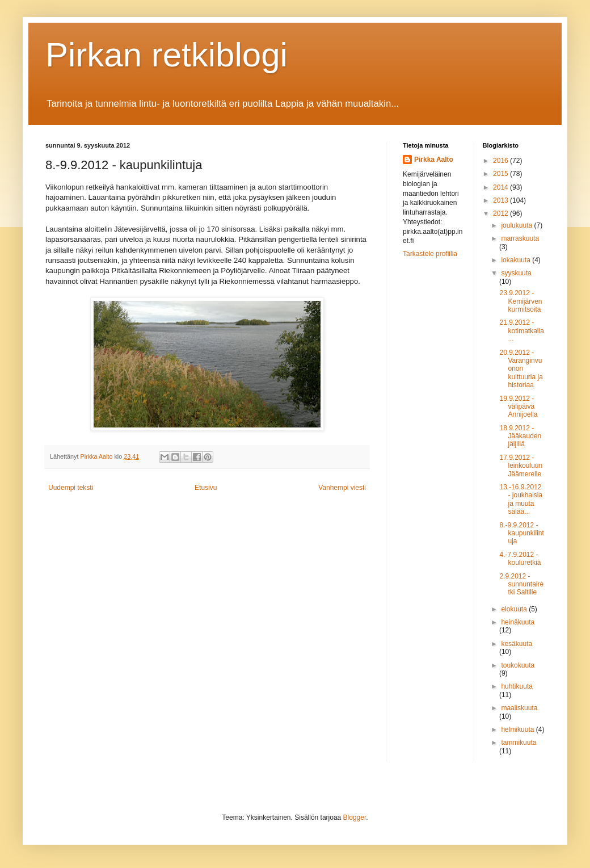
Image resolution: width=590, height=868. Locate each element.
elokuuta (515, 609)
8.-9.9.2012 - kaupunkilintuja (521, 533)
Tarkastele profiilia (430, 254)
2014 (501, 187)
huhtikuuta (517, 686)
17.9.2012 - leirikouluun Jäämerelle (521, 466)
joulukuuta (517, 225)
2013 (501, 200)
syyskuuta (516, 273)
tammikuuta (519, 743)
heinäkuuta (518, 622)
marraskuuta (520, 238)
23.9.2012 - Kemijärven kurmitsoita (521, 301)
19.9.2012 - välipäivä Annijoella (518, 407)
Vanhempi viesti (342, 488)
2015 (501, 174)
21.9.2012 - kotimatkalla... (521, 331)
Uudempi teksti (71, 488)
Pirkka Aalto (434, 160)
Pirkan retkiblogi (167, 55)
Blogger (355, 817)
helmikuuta (518, 729)
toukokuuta (518, 665)
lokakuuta (517, 260)
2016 (501, 161)
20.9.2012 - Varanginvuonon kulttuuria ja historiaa (521, 369)
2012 (501, 213)
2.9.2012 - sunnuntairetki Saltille (521, 584)
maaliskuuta (519, 708)
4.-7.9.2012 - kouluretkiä (520, 559)
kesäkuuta (517, 644)
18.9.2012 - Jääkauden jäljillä (520, 436)
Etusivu (206, 488)
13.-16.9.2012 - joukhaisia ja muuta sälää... (521, 499)
